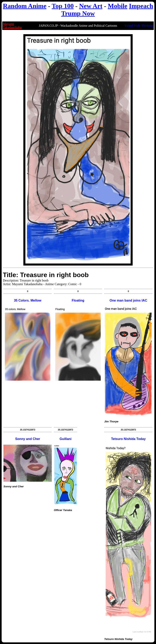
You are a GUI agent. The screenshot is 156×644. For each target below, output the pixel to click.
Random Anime (25, 6)
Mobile (118, 6)
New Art (91, 6)
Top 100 (63, 6)
